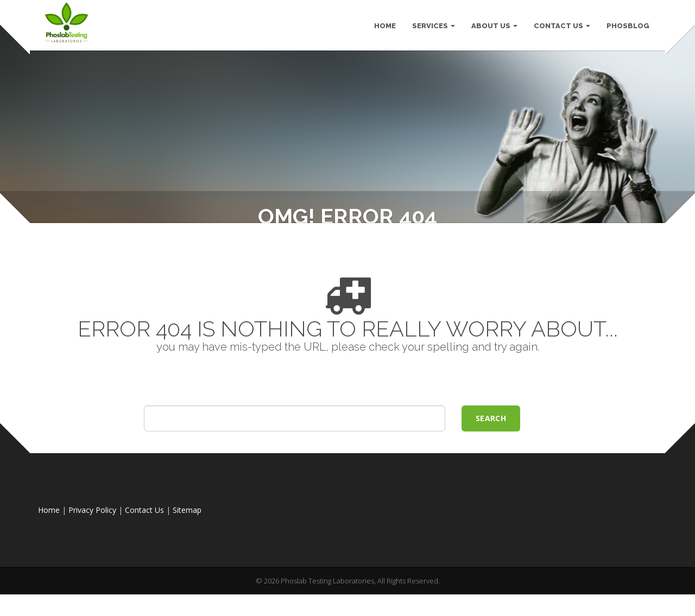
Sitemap (187, 547)
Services (433, 27)
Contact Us (561, 27)
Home (49, 547)
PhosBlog (627, 27)
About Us (494, 27)
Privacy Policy (92, 547)
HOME (384, 27)
